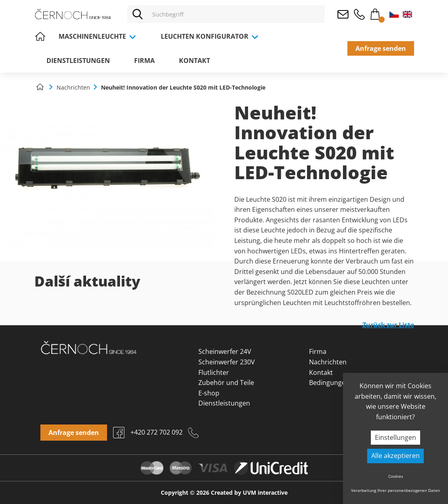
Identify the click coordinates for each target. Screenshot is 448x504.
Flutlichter (214, 372)
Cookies (396, 476)
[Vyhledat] (137, 14)
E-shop (209, 393)
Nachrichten (328, 362)
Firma (144, 61)
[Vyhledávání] (236, 14)
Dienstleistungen (78, 61)
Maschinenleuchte (98, 36)
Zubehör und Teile (226, 383)
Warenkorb (375, 13)
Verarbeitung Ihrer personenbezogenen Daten (395, 490)
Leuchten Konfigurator (210, 36)
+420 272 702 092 (359, 14)
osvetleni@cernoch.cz (343, 14)
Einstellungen (395, 437)
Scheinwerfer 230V (227, 362)
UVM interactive (265, 492)
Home (40, 36)
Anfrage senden (381, 48)
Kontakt (195, 61)
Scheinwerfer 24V (225, 351)
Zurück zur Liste (388, 325)
